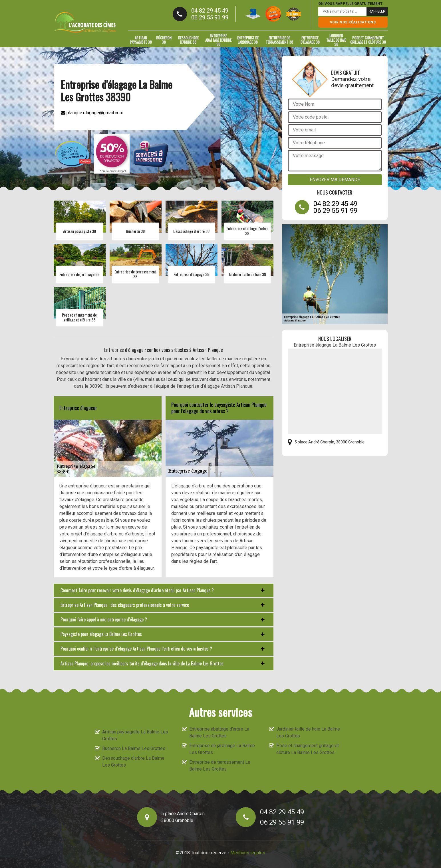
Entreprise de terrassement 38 (279, 40)
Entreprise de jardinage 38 (248, 40)
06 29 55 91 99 (210, 17)
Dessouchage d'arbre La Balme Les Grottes (133, 762)
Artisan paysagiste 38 (141, 40)
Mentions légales (248, 853)
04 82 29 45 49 (210, 11)
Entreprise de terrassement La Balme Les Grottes (220, 766)
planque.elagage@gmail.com (92, 112)
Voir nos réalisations (353, 22)
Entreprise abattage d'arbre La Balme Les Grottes (219, 732)
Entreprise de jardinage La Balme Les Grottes (222, 749)
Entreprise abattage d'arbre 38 (218, 40)
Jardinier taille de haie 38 (336, 40)
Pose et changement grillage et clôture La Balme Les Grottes (308, 749)
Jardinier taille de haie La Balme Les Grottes (308, 732)
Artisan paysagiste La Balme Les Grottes (135, 735)
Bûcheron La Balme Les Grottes (134, 748)
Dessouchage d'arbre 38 (188, 40)
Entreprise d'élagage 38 (310, 40)
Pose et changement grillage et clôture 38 (368, 40)
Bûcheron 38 (164, 40)
